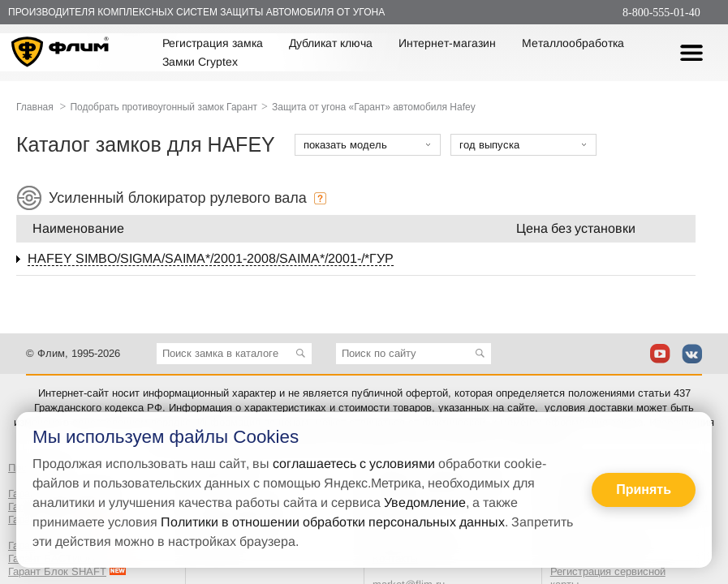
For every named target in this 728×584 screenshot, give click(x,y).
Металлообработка (573, 43)
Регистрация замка (213, 43)
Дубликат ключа (331, 43)
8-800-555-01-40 (661, 13)
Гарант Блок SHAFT (57, 571)
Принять (644, 490)
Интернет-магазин (447, 43)
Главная (35, 107)
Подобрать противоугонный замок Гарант (164, 107)
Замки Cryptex (200, 62)
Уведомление (425, 502)
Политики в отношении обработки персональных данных (333, 522)
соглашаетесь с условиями (354, 464)
